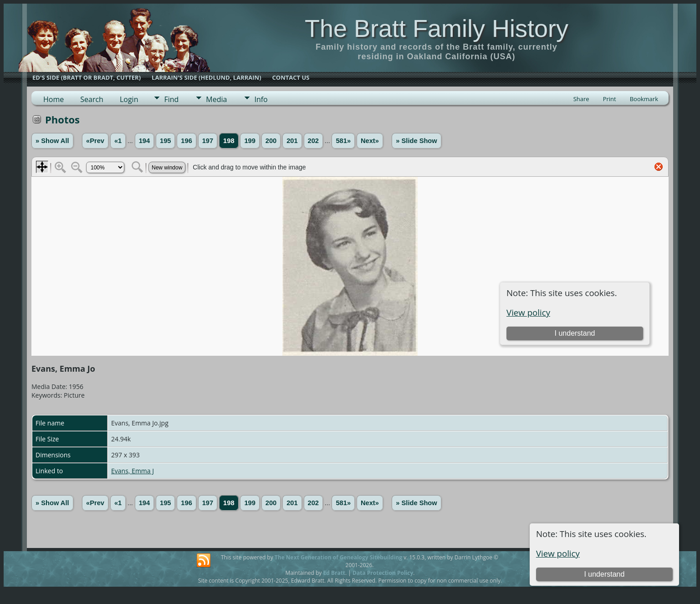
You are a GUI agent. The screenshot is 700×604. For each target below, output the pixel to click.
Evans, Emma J (133, 471)
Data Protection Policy (383, 573)
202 (313, 141)
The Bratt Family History (437, 28)
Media (216, 99)
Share (581, 99)
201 (292, 141)
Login (129, 99)
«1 (118, 141)
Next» (370, 141)
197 (208, 141)
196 (186, 141)
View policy (558, 553)
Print (610, 99)
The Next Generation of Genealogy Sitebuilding (338, 557)
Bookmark (644, 99)
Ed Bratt (334, 573)
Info (261, 99)
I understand (604, 574)
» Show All (52, 141)
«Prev (95, 141)
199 (250, 141)
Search (92, 99)
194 (144, 141)
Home (54, 99)
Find (171, 99)
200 (271, 141)
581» (343, 141)
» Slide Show (416, 141)
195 (165, 141)
